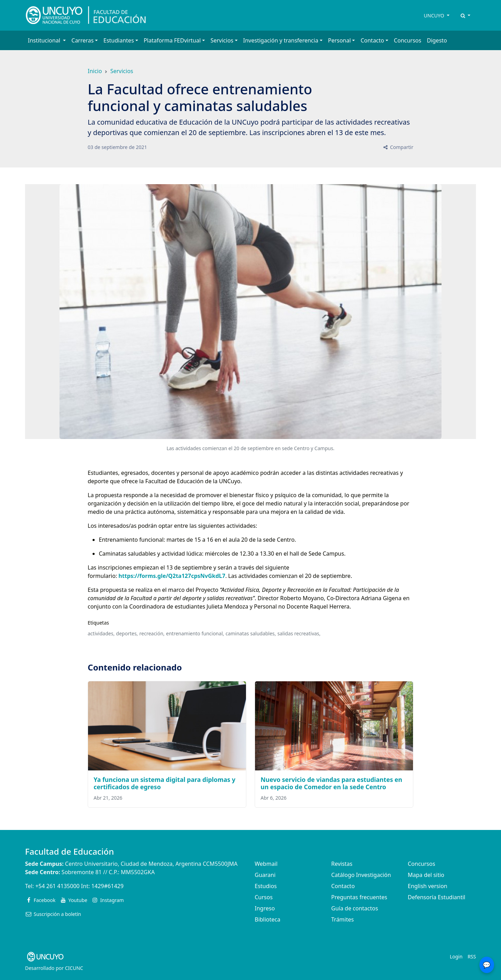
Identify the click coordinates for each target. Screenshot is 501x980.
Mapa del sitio (426, 875)
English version (428, 886)
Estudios (266, 886)
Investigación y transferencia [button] (281, 40)
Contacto (343, 886)
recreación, (152, 633)
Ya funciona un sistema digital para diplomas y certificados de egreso (165, 783)
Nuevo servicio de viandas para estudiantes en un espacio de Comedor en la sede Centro (331, 783)
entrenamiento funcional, (195, 633)
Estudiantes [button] (119, 40)
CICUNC (74, 968)
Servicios (122, 71)
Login (456, 957)
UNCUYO (435, 15)
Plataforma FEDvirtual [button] (172, 40)
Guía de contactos (355, 908)
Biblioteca (268, 919)
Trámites (343, 919)
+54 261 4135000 (57, 886)
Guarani (265, 875)
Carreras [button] (82, 40)
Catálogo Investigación (361, 875)
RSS (472, 957)
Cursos (264, 897)
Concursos (408, 40)
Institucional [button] (45, 40)
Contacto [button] (372, 40)
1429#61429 (107, 886)
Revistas (342, 864)
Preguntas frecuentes (359, 897)
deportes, (127, 633)
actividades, (101, 633)
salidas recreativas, (299, 633)
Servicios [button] (222, 40)
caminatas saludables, (251, 633)
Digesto (437, 40)
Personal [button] (340, 40)
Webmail (266, 864)
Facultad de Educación (69, 851)
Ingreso (265, 908)
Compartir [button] (398, 147)
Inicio (95, 71)
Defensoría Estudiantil (436, 897)
